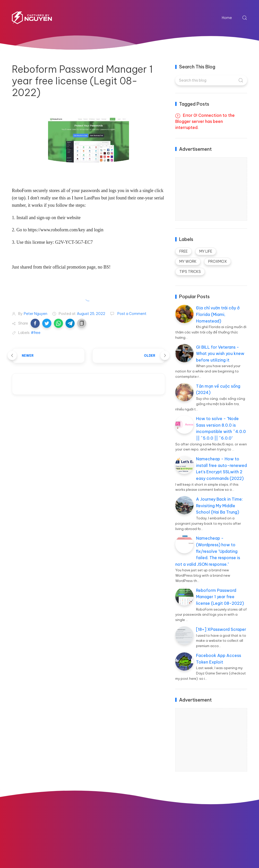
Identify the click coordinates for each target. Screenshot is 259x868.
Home (227, 18)
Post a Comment (132, 314)
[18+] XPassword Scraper (221, 629)
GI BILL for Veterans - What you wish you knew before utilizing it (220, 354)
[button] (35, 323)
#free (36, 333)
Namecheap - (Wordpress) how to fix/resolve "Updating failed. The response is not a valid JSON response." (208, 551)
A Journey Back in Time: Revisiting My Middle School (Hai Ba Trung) (219, 506)
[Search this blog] (211, 80)
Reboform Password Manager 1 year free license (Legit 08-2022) (220, 597)
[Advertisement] (213, 189)
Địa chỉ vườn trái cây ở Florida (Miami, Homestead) (218, 314)
